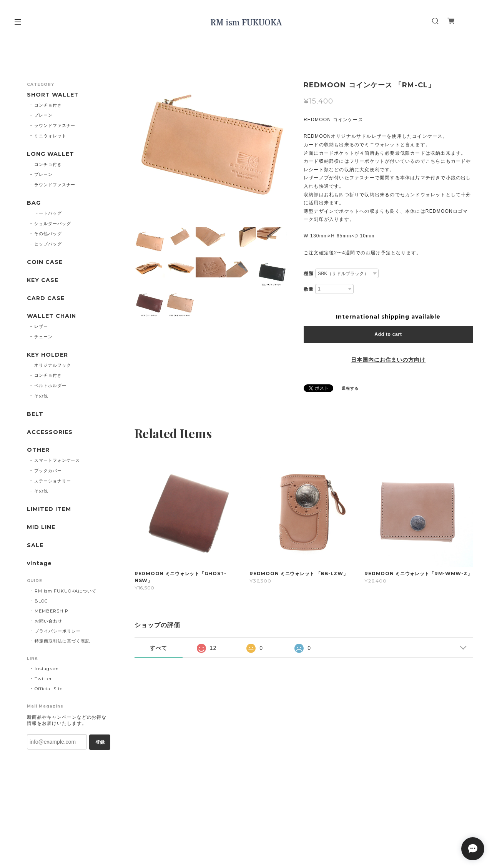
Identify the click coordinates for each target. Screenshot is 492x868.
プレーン (43, 115)
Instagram (47, 669)
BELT (35, 414)
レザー (41, 326)
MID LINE (41, 527)
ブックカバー (48, 471)
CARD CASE (46, 298)
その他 (41, 396)
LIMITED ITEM (49, 509)
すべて (159, 648)
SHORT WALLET (53, 95)
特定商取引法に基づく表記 (62, 641)
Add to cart (388, 334)
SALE (35, 545)
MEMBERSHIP (52, 611)
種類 (309, 274)
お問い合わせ (48, 621)
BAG (34, 203)
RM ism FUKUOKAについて (66, 591)
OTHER (38, 450)
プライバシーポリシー (58, 631)
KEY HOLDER (47, 355)
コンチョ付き (48, 105)
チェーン (43, 337)
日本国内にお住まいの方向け (388, 360)
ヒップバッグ (48, 244)
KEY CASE (43, 280)
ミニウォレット (50, 136)
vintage (39, 563)
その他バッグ (48, 234)
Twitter (43, 679)
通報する (350, 388)
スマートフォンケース (57, 460)
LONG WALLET (51, 154)
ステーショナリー (53, 481)
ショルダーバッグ (53, 224)
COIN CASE (45, 262)
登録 (100, 742)
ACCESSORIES (50, 432)
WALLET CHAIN (52, 316)
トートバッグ (48, 213)
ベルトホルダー (50, 386)
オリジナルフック (53, 365)
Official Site (48, 689)
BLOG (41, 601)
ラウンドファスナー (55, 125)
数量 (309, 289)
